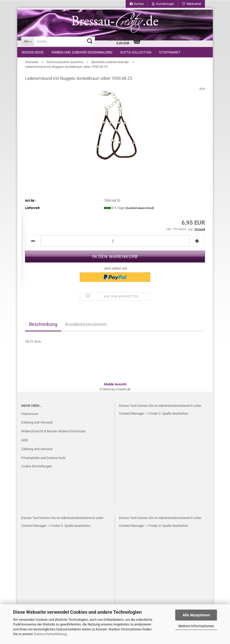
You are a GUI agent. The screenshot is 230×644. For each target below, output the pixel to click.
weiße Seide (33, 52)
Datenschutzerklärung (50, 634)
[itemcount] (115, 245)
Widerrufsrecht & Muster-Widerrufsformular (53, 436)
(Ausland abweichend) (140, 212)
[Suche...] (27, 41)
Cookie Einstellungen (37, 470)
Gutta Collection (136, 52)
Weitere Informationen (196, 626)
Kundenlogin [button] (163, 4)
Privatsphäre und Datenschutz (43, 462)
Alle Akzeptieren (196, 615)
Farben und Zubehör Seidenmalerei (82, 52)
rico (202, 93)
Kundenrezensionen (86, 328)
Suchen (137, 4)
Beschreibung (43, 328)
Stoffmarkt (170, 52)
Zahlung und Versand (37, 427)
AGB (24, 445)
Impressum (30, 418)
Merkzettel (192, 4)
